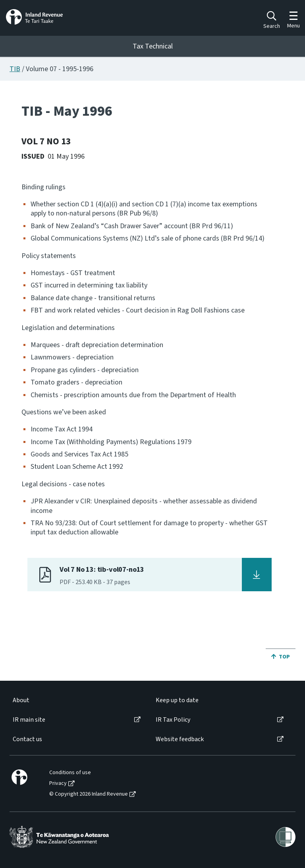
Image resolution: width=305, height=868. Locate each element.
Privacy (58, 784)
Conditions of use (70, 773)
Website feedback (180, 739)
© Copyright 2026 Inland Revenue (89, 794)
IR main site (29, 720)
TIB (15, 69)
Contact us (27, 739)
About (21, 700)
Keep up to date (177, 700)
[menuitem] (76, 700)
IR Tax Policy (173, 720)
